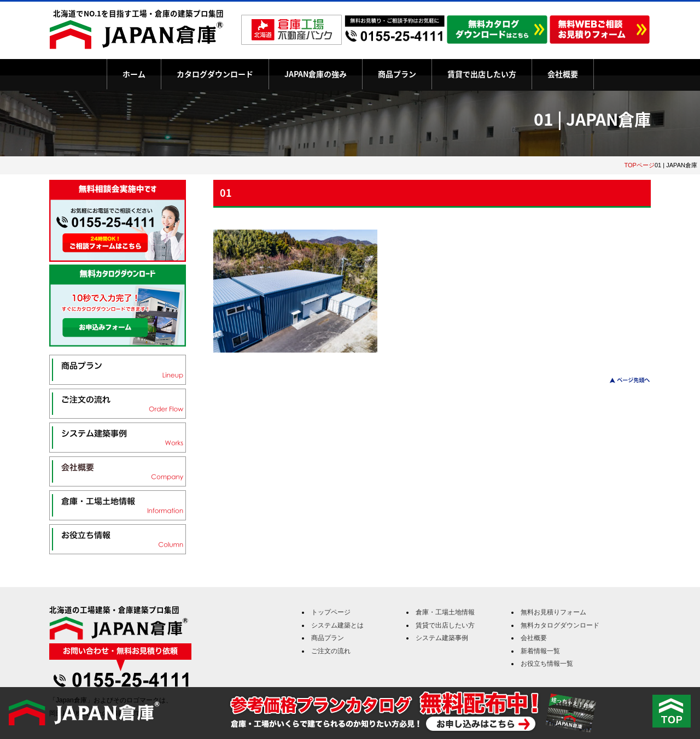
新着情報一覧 (540, 651)
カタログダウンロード (215, 74)
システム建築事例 (442, 638)
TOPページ (639, 165)
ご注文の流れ (331, 651)
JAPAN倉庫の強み (316, 74)
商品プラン (397, 74)
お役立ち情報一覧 (547, 664)
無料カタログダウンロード (560, 625)
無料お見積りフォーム (553, 612)
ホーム (134, 74)
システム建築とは (337, 625)
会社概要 (563, 74)
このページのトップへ (623, 380)
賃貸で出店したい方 (482, 74)
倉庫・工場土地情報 (445, 612)
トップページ (331, 612)
